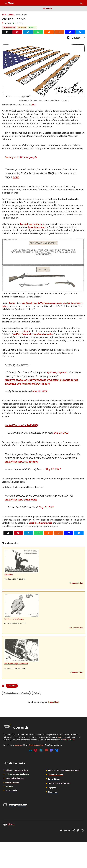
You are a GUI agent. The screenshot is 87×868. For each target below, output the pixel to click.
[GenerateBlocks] (78, 830)
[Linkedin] (30, 750)
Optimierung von (37, 745)
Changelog (53, 792)
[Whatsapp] (38, 32)
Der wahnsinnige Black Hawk (16, 664)
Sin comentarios (76, 583)
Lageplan (52, 788)
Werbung (9, 786)
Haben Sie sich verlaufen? (59, 783)
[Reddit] (49, 32)
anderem (19, 745)
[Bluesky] (80, 32)
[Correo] (7, 32)
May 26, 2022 (40, 391)
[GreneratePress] (74, 830)
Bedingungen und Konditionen (17, 774)
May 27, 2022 (53, 469)
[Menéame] (59, 32)
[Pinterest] (17, 32)
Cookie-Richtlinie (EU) (15, 778)
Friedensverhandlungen (14, 619)
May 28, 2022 (61, 433)
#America (53, 380)
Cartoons (11, 15)
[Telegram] (28, 32)
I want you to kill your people (21, 157)
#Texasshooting (69, 380)
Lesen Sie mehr (68, 740)
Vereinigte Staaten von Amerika (16, 693)
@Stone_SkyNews (57, 372)
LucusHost (54, 702)
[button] (81, 3)
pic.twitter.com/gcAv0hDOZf (21, 425)
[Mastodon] (70, 32)
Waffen (36, 693)
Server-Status (54, 779)
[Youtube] (46, 750)
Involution (9, 574)
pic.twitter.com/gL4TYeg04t (34, 384)
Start (4, 15)
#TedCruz (41, 380)
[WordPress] (41, 750)
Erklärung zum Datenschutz (17, 770)
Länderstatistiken (56, 774)
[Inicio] (6, 10)
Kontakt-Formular (12, 782)
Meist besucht (11, 790)
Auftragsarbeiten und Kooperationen (64, 770)
